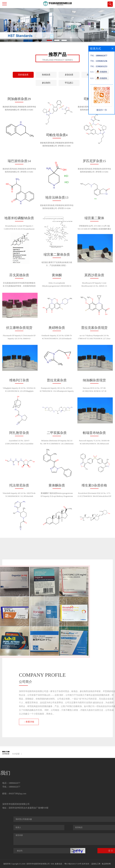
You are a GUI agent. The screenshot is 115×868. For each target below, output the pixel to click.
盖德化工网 (96, 864)
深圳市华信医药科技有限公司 (38, 864)
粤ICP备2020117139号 (73, 864)
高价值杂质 (23, 75)
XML (53, 864)
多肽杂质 (69, 75)
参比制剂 (46, 83)
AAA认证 (16, 754)
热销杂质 (46, 75)
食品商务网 (106, 864)
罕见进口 (69, 83)
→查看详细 (89, 722)
